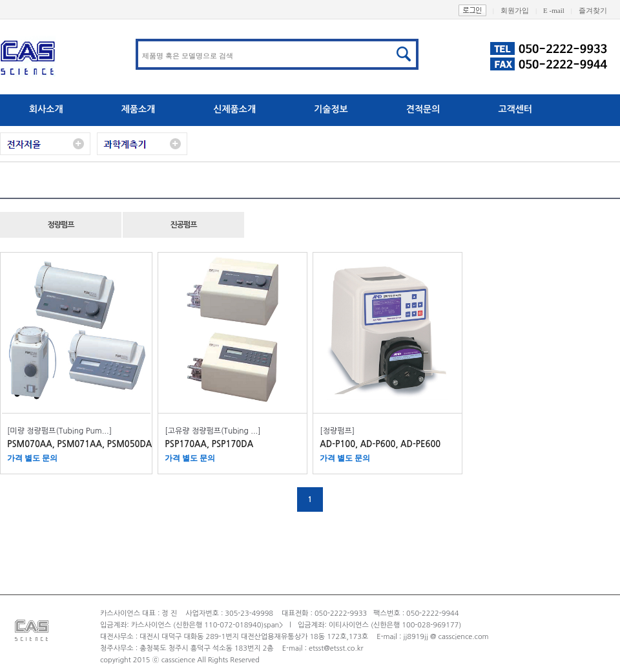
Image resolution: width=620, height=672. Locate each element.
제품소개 (139, 109)
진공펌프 (183, 225)
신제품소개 (234, 109)
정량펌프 (60, 225)
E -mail (561, 10)
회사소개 (46, 109)
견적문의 (423, 109)
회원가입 (522, 10)
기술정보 (331, 109)
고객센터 (515, 109)
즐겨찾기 (599, 10)
